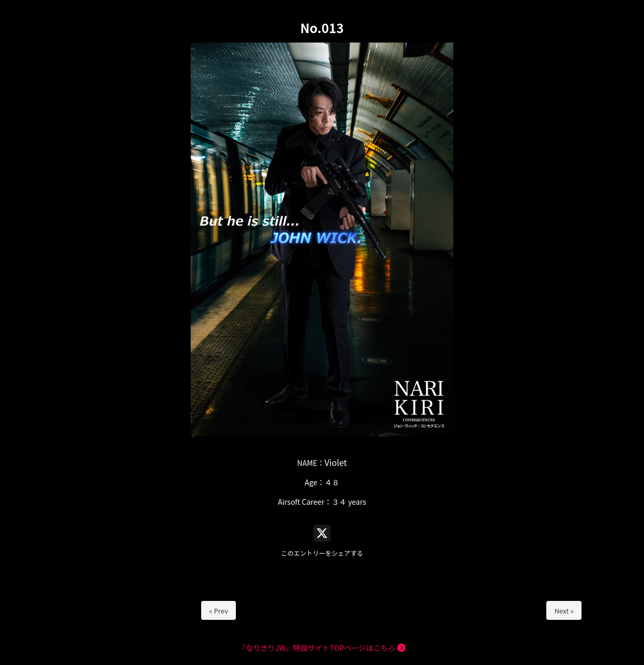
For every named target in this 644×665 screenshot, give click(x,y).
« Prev (219, 611)
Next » (564, 611)
